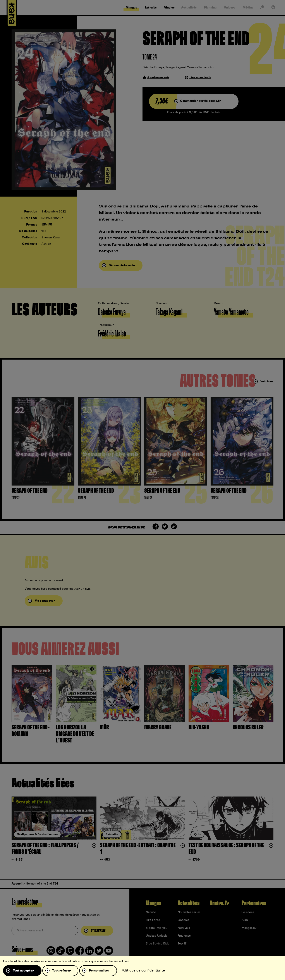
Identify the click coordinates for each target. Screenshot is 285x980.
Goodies (183, 920)
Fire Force (153, 920)
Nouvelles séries (189, 912)
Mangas (154, 903)
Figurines (184, 936)
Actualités (189, 903)
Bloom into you (157, 928)
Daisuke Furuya (153, 67)
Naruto (151, 912)
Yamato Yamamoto (200, 67)
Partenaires (254, 903)
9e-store (248, 912)
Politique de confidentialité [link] (143, 970)
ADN (245, 920)
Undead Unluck (156, 936)
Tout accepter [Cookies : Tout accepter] (23, 971)
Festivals (184, 928)
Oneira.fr (219, 903)
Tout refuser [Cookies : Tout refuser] (61, 971)
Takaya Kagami (176, 67)
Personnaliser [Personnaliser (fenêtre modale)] (99, 971)
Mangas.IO (249, 928)
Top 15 (182, 944)
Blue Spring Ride (157, 944)
